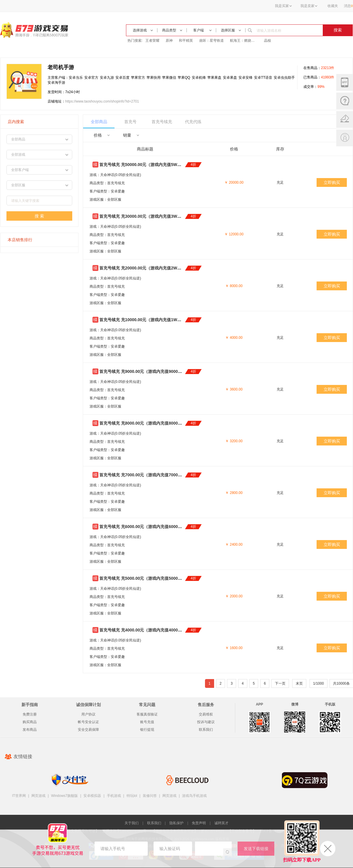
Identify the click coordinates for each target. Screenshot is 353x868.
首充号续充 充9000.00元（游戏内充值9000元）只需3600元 (153, 371)
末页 (299, 683)
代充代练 (193, 122)
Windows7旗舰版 (64, 796)
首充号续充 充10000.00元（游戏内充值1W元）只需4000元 (153, 320)
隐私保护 (176, 823)
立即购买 (332, 182)
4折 (193, 165)
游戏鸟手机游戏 (194, 796)
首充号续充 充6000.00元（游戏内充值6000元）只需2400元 (153, 527)
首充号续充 (162, 122)
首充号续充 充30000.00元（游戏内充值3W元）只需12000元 (154, 216)
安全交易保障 (88, 730)
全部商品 (99, 122)
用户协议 (88, 714)
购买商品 (30, 722)
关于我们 (132, 823)
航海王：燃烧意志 (244, 41)
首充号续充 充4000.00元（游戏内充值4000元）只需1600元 (153, 630)
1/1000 (318, 683)
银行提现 (147, 730)
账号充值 (147, 722)
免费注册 (30, 714)
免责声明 (199, 823)
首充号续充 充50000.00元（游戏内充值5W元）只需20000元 (154, 165)
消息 (348, 6)
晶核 (268, 41)
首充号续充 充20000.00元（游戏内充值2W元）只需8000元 (153, 268)
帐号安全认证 (88, 722)
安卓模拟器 (92, 796)
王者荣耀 (152, 41)
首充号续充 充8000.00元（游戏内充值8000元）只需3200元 (153, 423)
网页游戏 (38, 796)
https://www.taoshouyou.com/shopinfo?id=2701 (102, 101)
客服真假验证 (147, 714)
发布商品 (30, 730)
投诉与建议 (206, 722)
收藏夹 (333, 6)
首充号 (130, 122)
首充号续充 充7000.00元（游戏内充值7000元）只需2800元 (153, 475)
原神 (169, 41)
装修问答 (150, 796)
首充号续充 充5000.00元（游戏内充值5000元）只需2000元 (153, 578)
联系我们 (206, 730)
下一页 (280, 683)
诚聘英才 (221, 823)
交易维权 (206, 714)
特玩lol (132, 796)
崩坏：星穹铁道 (211, 41)
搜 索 (39, 216)
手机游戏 (114, 796)
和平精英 (186, 41)
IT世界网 (19, 796)
